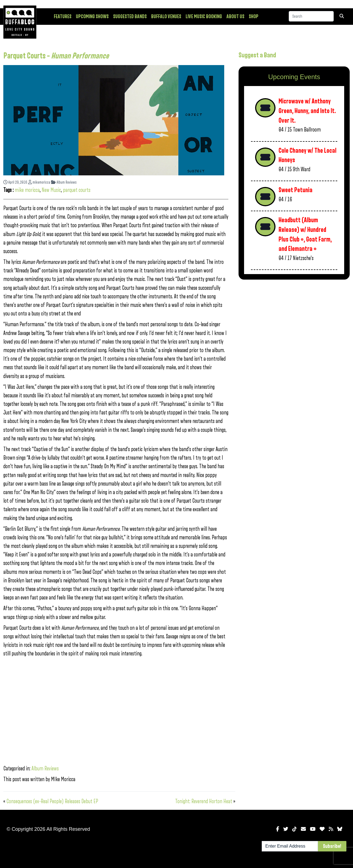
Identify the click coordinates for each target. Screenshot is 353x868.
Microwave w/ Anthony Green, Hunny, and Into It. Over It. (307, 111)
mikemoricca (39, 182)
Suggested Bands (130, 17)
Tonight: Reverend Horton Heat (204, 801)
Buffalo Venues (166, 17)
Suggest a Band (257, 55)
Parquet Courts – (56, 56)
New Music (51, 190)
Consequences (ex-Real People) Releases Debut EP (52, 801)
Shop (254, 17)
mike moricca (27, 190)
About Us (235, 17)
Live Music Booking (204, 17)
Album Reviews (64, 182)
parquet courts (77, 190)
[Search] (311, 16)
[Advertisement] (294, 327)
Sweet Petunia (295, 190)
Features (63, 17)
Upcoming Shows (92, 17)
